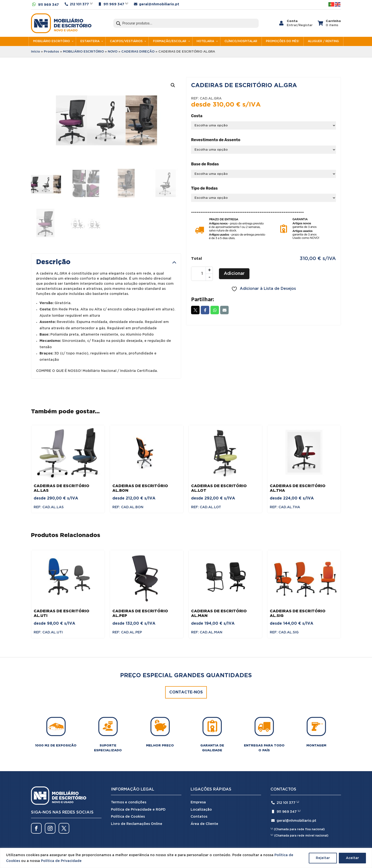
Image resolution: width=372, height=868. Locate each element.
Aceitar (352, 858)
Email (224, 310)
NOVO (113, 52)
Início (35, 52)
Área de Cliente (204, 824)
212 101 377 (79, 4)
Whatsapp (215, 310)
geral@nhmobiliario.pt (159, 4)
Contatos (199, 817)
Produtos (51, 52)
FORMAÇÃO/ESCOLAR (170, 41)
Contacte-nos (186, 692)
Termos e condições (129, 802)
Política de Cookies (128, 817)
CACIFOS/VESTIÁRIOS (126, 41)
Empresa (198, 802)
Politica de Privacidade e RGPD (138, 810)
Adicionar (234, 274)
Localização (201, 810)
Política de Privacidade (61, 861)
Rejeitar (323, 858)
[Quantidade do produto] (202, 274)
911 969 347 (48, 5)
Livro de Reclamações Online (137, 824)
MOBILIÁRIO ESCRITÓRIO (52, 41)
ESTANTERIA (90, 41)
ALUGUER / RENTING (323, 41)
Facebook (205, 310)
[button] (173, 85)
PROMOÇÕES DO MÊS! (283, 41)
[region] (186, 858)
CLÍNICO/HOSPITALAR (241, 41)
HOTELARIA (205, 41)
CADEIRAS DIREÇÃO (138, 52)
